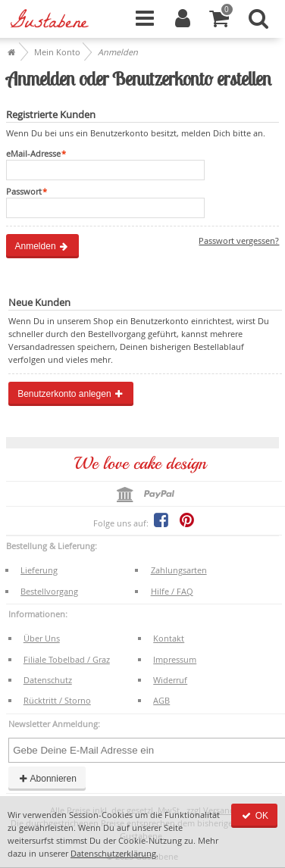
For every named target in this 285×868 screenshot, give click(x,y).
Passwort (24, 191)
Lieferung (39, 570)
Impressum (175, 659)
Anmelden (42, 246)
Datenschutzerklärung (113, 853)
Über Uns (42, 638)
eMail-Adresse (33, 153)
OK (254, 816)
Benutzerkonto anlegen (71, 394)
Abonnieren (47, 779)
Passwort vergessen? (239, 240)
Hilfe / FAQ (172, 591)
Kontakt (169, 638)
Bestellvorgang (49, 591)
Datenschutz (48, 680)
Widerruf (170, 680)
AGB (161, 700)
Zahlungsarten (179, 570)
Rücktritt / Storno (57, 700)
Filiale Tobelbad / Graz (67, 659)
